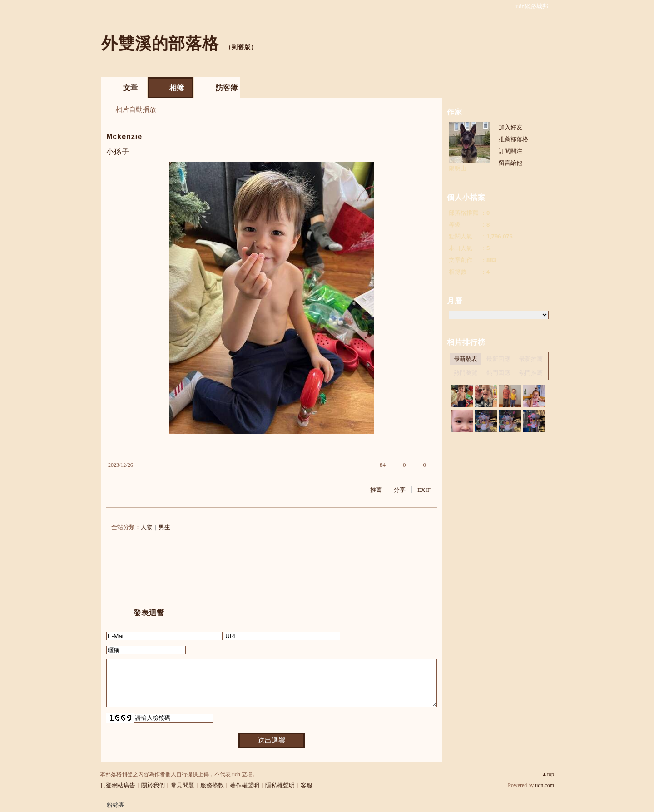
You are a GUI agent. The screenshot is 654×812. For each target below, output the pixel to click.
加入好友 (510, 127)
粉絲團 (116, 805)
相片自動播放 (136, 109)
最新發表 (466, 359)
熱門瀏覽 (466, 373)
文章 (130, 88)
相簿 (177, 88)
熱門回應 (498, 373)
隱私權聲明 (280, 785)
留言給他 (510, 163)
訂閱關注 (510, 151)
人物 (147, 527)
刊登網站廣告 (118, 785)
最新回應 (498, 359)
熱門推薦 (531, 373)
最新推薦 (531, 359)
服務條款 (212, 785)
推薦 (376, 490)
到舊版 (241, 47)
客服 (307, 785)
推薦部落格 (513, 139)
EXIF (424, 490)
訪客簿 (227, 88)
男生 (164, 527)
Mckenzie (124, 136)
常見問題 (183, 785)
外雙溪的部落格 (160, 43)
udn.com (545, 785)
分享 (400, 490)
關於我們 (153, 785)
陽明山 (458, 168)
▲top (548, 774)
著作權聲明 (245, 785)
